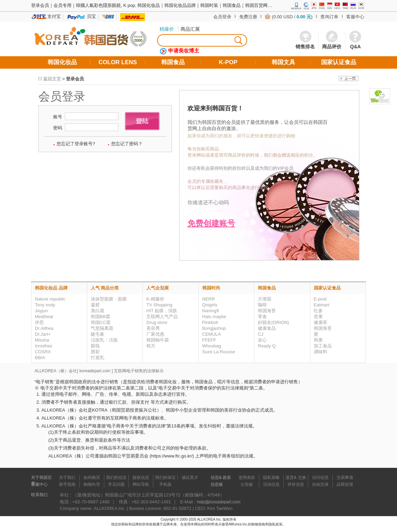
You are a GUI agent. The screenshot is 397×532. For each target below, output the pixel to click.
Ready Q (267, 346)
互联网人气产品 (162, 317)
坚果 (318, 317)
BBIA (40, 358)
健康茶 (321, 322)
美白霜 (98, 311)
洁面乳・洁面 (104, 340)
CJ (261, 334)
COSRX (43, 352)
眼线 (95, 346)
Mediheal (44, 317)
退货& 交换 (296, 477)
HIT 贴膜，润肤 (162, 311)
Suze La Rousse (219, 352)
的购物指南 (256, 524)
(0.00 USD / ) (292, 17)
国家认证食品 (327, 288)
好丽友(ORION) (273, 322)
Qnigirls (210, 305)
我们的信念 (116, 477)
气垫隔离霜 (102, 328)
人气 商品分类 (105, 288)
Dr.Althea (44, 328)
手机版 (165, 484)
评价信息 (296, 484)
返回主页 (52, 79)
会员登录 (222, 17)
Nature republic (50, 299)
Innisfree (43, 346)
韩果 (318, 340)
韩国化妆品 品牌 (51, 288)
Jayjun (41, 311)
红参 (318, 311)
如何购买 (92, 477)
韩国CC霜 (101, 322)
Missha (42, 340)
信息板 (217, 484)
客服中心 (355, 17)
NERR (209, 299)
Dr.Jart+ (43, 334)
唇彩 (95, 352)
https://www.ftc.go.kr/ (172, 456)
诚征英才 (190, 477)
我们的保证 (165, 477)
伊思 (39, 322)
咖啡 (262, 305)
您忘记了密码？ (127, 144)
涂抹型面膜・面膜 (109, 299)
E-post (320, 299)
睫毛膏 (98, 334)
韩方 (151, 346)
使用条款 (247, 477)
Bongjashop (214, 328)
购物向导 (92, 484)
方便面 (265, 299)
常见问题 (116, 484)
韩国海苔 (267, 311)
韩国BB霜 (100, 317)
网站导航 (141, 484)
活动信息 (271, 484)
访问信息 (320, 477)
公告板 (247, 484)
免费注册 (248, 17)
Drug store (157, 322)
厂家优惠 (155, 334)
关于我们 (67, 477)
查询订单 (329, 17)
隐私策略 (271, 477)
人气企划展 (158, 288)
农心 (262, 340)
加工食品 (323, 346)
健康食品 (267, 328)
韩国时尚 (211, 288)
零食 (262, 317)
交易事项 (345, 477)
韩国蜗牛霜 (158, 340)
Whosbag (212, 346)
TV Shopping (159, 305)
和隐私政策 (274, 524)
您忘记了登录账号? (76, 144)
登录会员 (75, 79)
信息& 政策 (221, 477)
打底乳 (98, 358)
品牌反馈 (345, 484)
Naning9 (211, 311)
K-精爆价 (155, 299)
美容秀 (153, 328)
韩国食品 (267, 288)
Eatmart (322, 305)
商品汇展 (190, 29)
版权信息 (141, 477)
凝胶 (95, 305)
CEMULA (212, 334)
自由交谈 (320, 484)
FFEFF (209, 340)
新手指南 (67, 484)
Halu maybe (214, 317)
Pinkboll (210, 322)
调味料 (321, 352)
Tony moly (45, 305)
